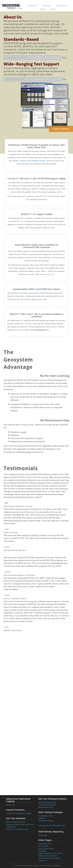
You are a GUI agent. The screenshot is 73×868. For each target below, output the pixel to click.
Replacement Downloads (48, 856)
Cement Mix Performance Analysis (19, 813)
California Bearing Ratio (47, 802)
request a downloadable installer (33, 161)
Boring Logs (10, 805)
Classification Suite (45, 816)
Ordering (46, 6)
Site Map (56, 866)
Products (32, 6)
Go (64, 57)
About (53, 9)
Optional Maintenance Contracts (50, 853)
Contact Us (42, 861)
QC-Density (43, 835)
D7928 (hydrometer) (46, 293)
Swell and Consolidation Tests (17, 829)
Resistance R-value (46, 807)
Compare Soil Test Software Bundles (52, 825)
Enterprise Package (46, 821)
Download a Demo (45, 844)
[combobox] (32, 58)
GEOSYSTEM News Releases (50, 858)
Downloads (62, 6)
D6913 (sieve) (28, 293)
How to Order (43, 846)
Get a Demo (61, 129)
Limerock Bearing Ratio (47, 805)
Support (42, 9)
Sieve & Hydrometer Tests (16, 822)
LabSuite (42, 818)
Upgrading (42, 851)
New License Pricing (46, 849)
